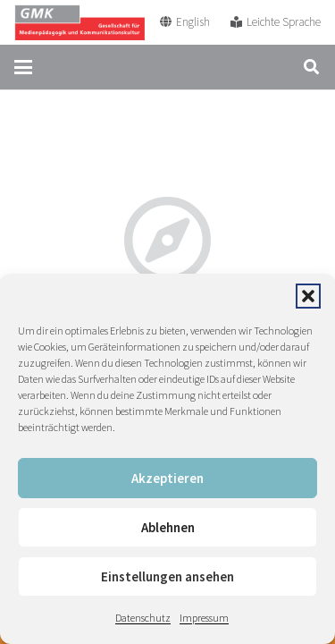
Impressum (204, 618)
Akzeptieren (167, 478)
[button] (308, 296)
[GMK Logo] (80, 22)
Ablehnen (168, 527)
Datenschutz (143, 618)
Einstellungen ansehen (167, 576)
